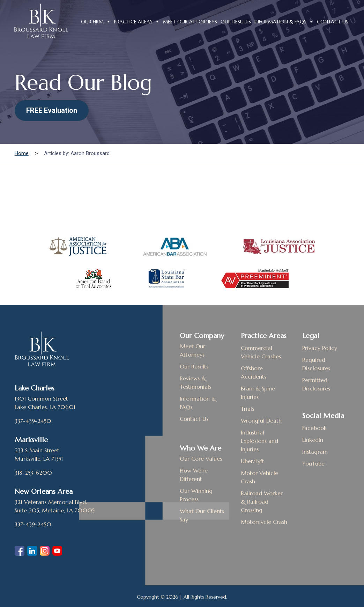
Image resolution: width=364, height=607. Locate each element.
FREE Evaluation (52, 110)
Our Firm (96, 21)
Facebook (314, 428)
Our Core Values (201, 459)
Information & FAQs (284, 21)
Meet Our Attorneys (190, 22)
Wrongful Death (261, 420)
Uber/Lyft (252, 461)
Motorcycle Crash (264, 522)
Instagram (315, 452)
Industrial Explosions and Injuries (259, 441)
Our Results (236, 22)
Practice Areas (137, 21)
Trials (247, 409)
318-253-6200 (33, 473)
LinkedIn (313, 440)
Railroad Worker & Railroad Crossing (262, 502)
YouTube (313, 463)
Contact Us (333, 22)
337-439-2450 (33, 421)
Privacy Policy (320, 348)
